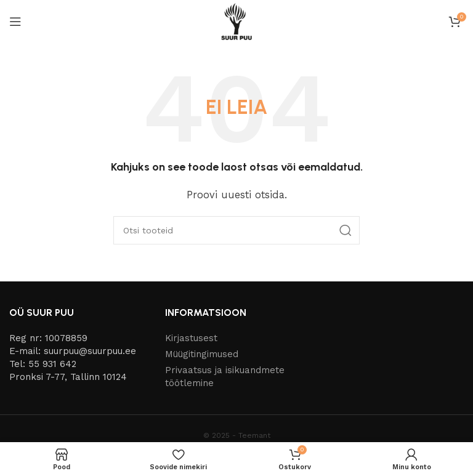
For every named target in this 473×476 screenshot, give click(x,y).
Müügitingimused (202, 354)
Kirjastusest (191, 338)
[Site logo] (236, 21)
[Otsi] (236, 230)
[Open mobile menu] (15, 22)
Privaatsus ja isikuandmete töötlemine (225, 377)
